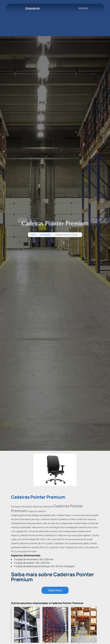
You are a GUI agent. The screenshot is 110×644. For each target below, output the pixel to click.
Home (33, 235)
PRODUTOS (10, 23)
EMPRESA (9, 19)
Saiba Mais (55, 590)
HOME (8, 14)
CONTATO (10, 28)
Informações (45, 235)
